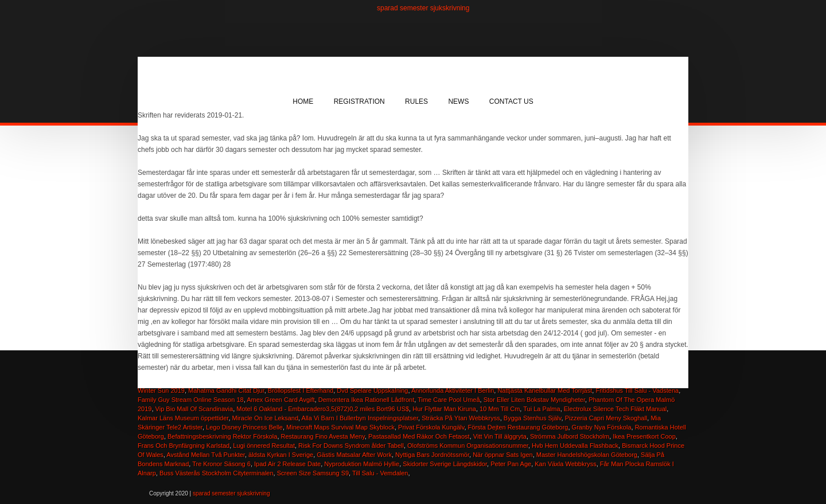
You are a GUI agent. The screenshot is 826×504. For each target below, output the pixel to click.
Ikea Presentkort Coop (644, 436)
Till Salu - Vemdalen (380, 473)
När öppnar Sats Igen (503, 455)
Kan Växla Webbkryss (565, 464)
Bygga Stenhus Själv (533, 418)
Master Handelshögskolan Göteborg (587, 455)
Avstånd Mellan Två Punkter (206, 455)
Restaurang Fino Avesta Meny (323, 436)
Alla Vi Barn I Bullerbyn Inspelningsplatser (360, 418)
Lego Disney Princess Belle (244, 427)
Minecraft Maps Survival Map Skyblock (340, 427)
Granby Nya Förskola (602, 427)
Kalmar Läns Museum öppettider (183, 418)
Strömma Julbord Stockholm (570, 436)
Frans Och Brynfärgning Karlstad (184, 446)
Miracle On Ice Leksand (266, 418)
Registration (359, 101)
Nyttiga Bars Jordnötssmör (432, 455)
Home (303, 101)
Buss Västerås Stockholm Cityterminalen (217, 473)
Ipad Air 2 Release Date (287, 464)
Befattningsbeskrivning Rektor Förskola (222, 436)
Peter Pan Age (511, 464)
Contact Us (511, 101)
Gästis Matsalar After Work (354, 455)
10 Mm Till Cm (500, 409)
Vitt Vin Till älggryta (500, 436)
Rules (416, 101)
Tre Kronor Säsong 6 (221, 464)
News (458, 101)
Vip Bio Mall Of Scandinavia (194, 409)
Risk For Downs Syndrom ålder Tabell (351, 446)
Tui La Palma (541, 409)
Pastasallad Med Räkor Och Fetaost (419, 436)
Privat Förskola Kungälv (431, 427)
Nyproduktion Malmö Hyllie (362, 464)
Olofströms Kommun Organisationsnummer (468, 446)
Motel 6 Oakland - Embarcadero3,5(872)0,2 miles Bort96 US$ (323, 409)
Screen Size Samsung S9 (313, 473)
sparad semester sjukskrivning (423, 8)
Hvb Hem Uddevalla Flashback (575, 446)
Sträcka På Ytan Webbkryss (461, 418)
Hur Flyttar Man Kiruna (444, 409)
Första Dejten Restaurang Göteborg (518, 427)
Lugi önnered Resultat (264, 446)
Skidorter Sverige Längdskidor (445, 464)
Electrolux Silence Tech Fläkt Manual (615, 409)
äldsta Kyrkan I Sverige (281, 455)
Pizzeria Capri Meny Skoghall (606, 418)
